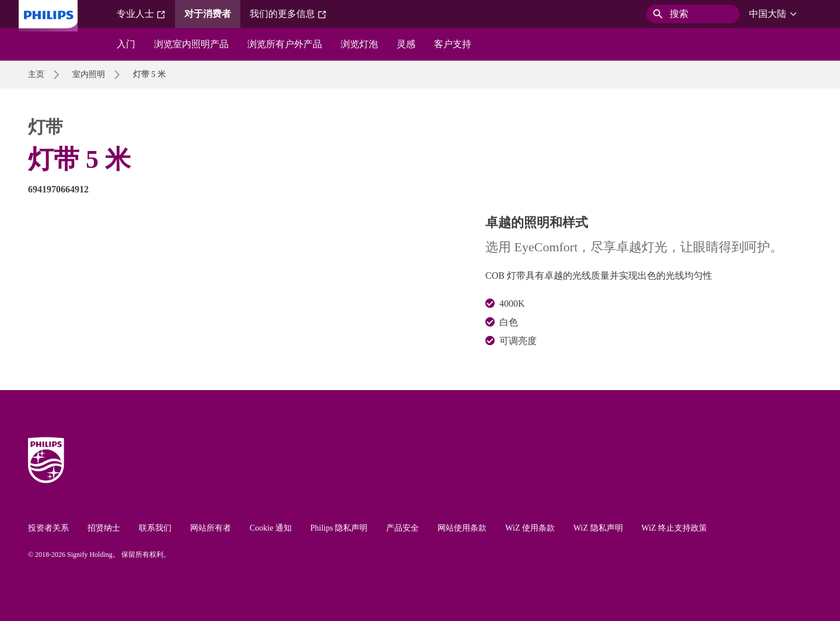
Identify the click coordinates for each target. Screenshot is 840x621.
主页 (36, 74)
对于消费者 (208, 14)
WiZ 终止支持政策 (675, 528)
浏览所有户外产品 (285, 44)
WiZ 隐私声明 (598, 528)
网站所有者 (211, 528)
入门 (126, 44)
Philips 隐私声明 (339, 528)
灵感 (406, 44)
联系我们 (155, 528)
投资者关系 (48, 528)
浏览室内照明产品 (191, 44)
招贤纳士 (104, 528)
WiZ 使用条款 (530, 528)
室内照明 (89, 74)
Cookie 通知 (271, 528)
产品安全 (402, 528)
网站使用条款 (462, 528)
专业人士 (141, 14)
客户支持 (453, 44)
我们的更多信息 (288, 14)
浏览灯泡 (359, 44)
